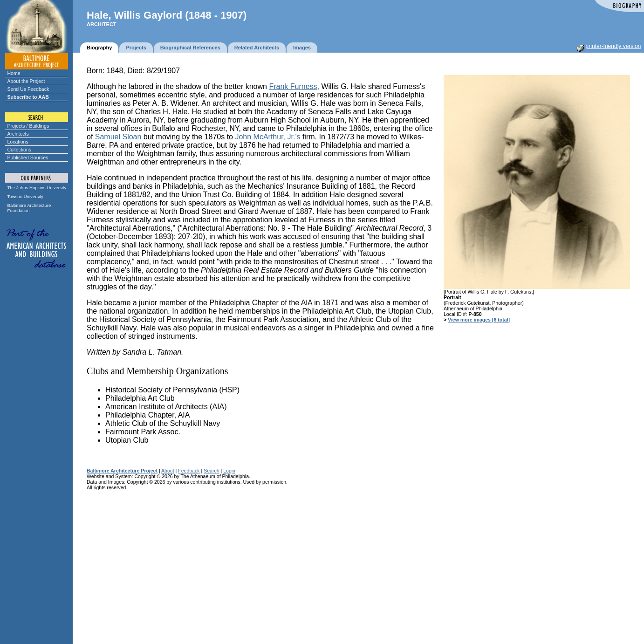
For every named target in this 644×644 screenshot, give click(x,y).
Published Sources (28, 158)
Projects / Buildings (28, 126)
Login (229, 471)
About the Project (26, 81)
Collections (20, 150)
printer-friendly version (613, 46)
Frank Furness (293, 86)
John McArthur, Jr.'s (267, 137)
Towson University (25, 196)
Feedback (189, 471)
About (168, 471)
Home (14, 73)
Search (211, 471)
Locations (18, 142)
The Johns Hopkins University (37, 188)
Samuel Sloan (118, 137)
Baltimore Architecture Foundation (29, 208)
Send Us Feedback (28, 89)
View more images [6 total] (479, 320)
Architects (18, 134)
